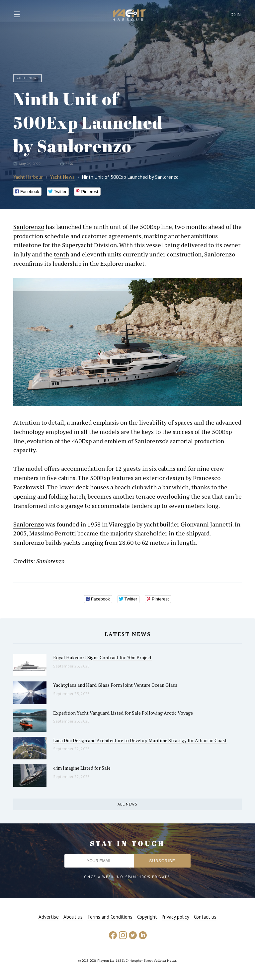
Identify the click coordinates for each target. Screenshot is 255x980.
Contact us (205, 917)
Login (235, 15)
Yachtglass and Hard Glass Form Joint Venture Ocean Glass (115, 685)
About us (73, 917)
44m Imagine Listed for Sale (82, 768)
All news (127, 804)
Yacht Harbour (129, 16)
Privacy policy (175, 917)
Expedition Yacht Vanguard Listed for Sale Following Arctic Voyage (123, 713)
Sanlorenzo (29, 227)
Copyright (147, 917)
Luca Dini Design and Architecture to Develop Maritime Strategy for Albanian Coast (140, 740)
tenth (61, 254)
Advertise (49, 917)
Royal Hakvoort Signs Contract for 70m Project (102, 657)
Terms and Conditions (110, 917)
